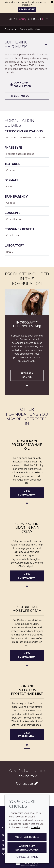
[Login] (46, 45)
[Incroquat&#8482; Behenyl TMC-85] (27, 302)
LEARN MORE (27, 9)
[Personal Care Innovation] (16, 19)
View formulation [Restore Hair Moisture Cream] (27, 655)
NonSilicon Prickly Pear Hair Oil (27, 445)
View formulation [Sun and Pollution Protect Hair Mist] (27, 735)
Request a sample (27, 375)
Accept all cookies (27, 837)
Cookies (36, 827)
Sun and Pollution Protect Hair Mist (27, 690)
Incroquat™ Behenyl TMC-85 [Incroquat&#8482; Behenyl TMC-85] (27, 324)
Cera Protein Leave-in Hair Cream (27, 528)
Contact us (20, 96)
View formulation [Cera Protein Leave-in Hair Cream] (27, 576)
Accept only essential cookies (27, 848)
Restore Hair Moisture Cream (27, 609)
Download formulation (21, 84)
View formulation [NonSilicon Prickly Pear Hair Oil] (27, 493)
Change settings (27, 857)
